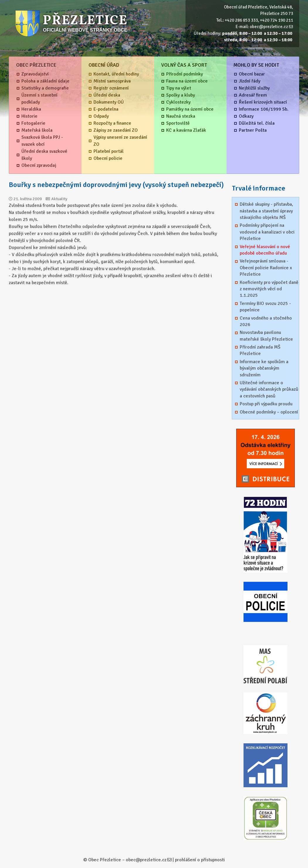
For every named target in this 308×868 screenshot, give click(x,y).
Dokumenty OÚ (109, 102)
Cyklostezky (178, 102)
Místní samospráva (112, 81)
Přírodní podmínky (184, 74)
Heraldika (31, 109)
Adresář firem (253, 95)
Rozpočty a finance (112, 123)
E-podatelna (106, 109)
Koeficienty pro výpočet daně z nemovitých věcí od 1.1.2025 (269, 289)
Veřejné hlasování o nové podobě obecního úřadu (265, 250)
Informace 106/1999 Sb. (264, 109)
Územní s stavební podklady (39, 99)
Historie (29, 116)
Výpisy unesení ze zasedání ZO (120, 141)
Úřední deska (107, 95)
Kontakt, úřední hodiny (116, 74)
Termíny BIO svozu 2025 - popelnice (265, 307)
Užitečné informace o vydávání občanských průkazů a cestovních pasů (269, 389)
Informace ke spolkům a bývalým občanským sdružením (264, 368)
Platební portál (109, 151)
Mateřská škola (37, 130)
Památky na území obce (190, 109)
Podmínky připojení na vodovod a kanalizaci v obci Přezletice (267, 232)
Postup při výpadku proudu (266, 404)
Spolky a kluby (181, 95)
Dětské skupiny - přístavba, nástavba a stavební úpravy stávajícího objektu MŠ (266, 211)
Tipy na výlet (179, 88)
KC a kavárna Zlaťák (186, 130)
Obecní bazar (252, 74)
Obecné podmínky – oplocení (269, 412)
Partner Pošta (253, 130)
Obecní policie (108, 158)
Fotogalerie (33, 123)
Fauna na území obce (187, 81)
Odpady (101, 116)
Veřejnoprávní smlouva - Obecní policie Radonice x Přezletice (266, 268)
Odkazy (246, 116)
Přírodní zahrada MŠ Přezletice (260, 350)
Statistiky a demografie (45, 88)
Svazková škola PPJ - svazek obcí (42, 141)
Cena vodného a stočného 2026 (266, 321)
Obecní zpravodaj (39, 165)
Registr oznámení (111, 88)
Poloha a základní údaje (45, 81)
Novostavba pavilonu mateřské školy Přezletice (266, 336)
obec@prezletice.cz (269, 27)
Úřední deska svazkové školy (44, 155)
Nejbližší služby (254, 88)
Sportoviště (178, 123)
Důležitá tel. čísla (257, 123)
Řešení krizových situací (263, 102)
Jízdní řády (250, 81)
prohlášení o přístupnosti (200, 860)
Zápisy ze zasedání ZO (116, 130)
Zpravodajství (35, 74)
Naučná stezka (181, 116)
